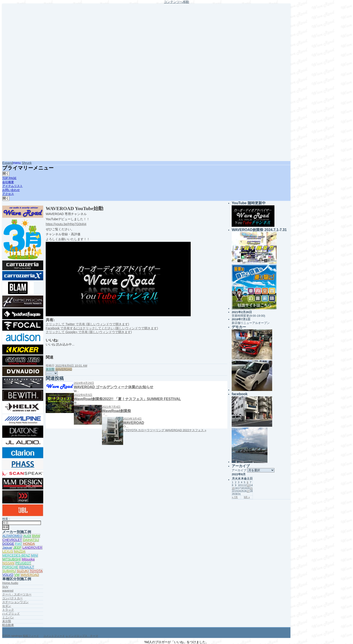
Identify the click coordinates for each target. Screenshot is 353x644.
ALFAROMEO (12, 536)
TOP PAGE (9, 178)
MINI (34, 555)
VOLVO (8, 575)
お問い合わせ (11, 190)
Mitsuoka (28, 559)
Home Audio (10, 583)
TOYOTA (36, 571)
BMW (36, 536)
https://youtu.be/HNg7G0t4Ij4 (66, 224)
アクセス (8, 194)
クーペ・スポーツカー (17, 594)
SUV (5, 587)
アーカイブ (239, 470)
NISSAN (8, 563)
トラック (8, 610)
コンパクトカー (12, 598)
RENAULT (27, 567)
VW (17, 575)
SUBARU (9, 571)
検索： (7, 519)
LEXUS (8, 551)
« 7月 (235, 497)
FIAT (19, 544)
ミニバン (8, 617)
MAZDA (20, 551)
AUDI (27, 536)
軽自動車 (8, 625)
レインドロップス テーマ (82, 636)
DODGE (8, 544)
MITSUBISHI (11, 559)
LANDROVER (32, 548)
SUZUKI (23, 571)
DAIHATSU (31, 540)
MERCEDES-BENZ (16, 555)
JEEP (17, 548)
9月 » (247, 497)
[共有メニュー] (52, 373)
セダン (7, 606)
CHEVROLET (12, 540)
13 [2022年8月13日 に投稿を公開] (248, 485)
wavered (8, 591)
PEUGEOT (23, 563)
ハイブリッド (11, 614)
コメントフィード (54, 636)
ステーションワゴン (15, 602)
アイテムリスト (12, 186)
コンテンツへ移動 (176, 2)
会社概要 (8, 182)
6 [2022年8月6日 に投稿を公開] (248, 482)
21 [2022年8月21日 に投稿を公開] (251, 488)
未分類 (7, 621)
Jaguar (7, 548)
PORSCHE (10, 567)
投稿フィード (31, 636)
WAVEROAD (30, 575)
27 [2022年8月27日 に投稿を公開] (248, 491)
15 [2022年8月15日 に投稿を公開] (233, 488)
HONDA (29, 544)
